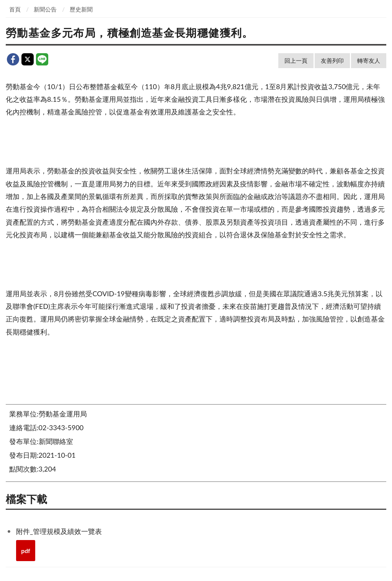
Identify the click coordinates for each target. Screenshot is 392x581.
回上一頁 (296, 60)
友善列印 (332, 60)
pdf (26, 551)
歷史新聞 (81, 9)
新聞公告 (45, 9)
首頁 (15, 9)
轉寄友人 (369, 60)
